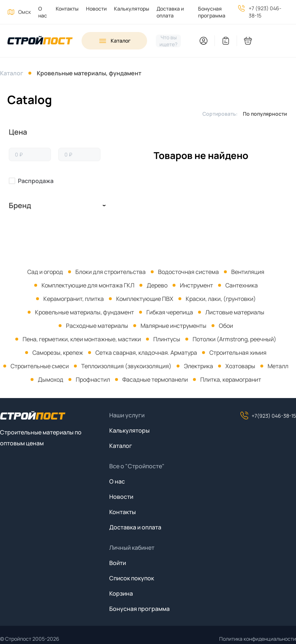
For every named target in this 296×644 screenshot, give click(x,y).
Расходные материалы (97, 326)
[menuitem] (40, 12)
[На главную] (40, 41)
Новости (96, 9)
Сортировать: (220, 114)
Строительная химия (238, 353)
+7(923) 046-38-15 (268, 416)
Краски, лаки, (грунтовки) (221, 299)
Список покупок (132, 578)
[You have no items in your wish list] (226, 41)
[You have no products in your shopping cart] (270, 41)
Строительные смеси (40, 366)
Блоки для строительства (110, 272)
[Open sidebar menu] (114, 41)
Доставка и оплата (170, 12)
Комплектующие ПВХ (145, 299)
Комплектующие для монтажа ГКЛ (88, 285)
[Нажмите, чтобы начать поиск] (168, 41)
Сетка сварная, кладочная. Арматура (146, 353)
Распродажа (36, 181)
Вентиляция (248, 272)
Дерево (157, 285)
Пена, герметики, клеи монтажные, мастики (82, 339)
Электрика (198, 366)
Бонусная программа (212, 12)
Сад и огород (45, 272)
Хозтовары (240, 366)
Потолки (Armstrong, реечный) (234, 339)
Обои (226, 326)
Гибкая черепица (170, 312)
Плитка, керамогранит (231, 379)
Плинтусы (167, 339)
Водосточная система (188, 272)
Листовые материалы (235, 312)
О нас (43, 12)
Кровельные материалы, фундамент (89, 73)
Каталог (12, 73)
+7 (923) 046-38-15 (265, 12)
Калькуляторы (132, 9)
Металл (278, 366)
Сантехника (242, 285)
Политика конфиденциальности (258, 639)
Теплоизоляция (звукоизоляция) (126, 366)
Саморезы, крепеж (58, 353)
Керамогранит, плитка (74, 299)
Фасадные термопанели (155, 379)
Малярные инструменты (173, 326)
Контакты (67, 9)
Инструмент (196, 285)
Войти (118, 563)
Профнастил (93, 379)
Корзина (121, 593)
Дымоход (51, 379)
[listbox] (267, 114)
